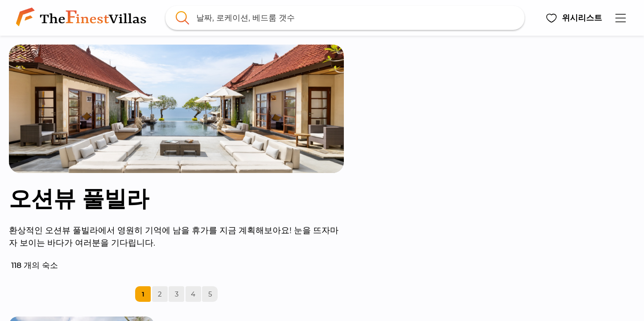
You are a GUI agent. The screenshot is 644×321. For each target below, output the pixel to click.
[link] (83, 18)
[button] (574, 18)
